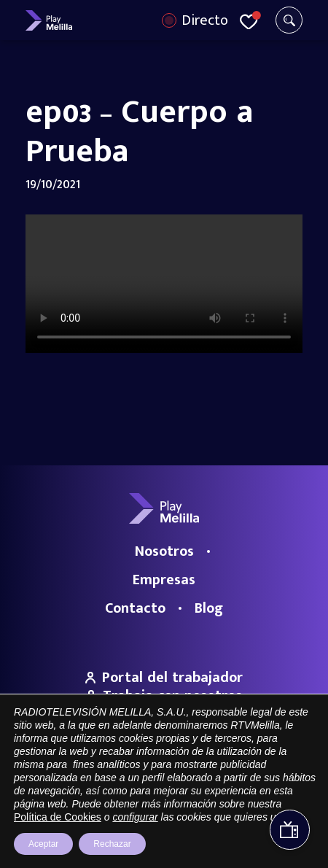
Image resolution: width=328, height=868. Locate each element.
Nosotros (164, 551)
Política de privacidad (240, 810)
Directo (205, 20)
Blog (209, 608)
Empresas (164, 580)
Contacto (135, 608)
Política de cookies (164, 829)
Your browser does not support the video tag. (164, 284)
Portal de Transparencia (86, 810)
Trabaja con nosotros (164, 696)
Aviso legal (166, 810)
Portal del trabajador (164, 678)
